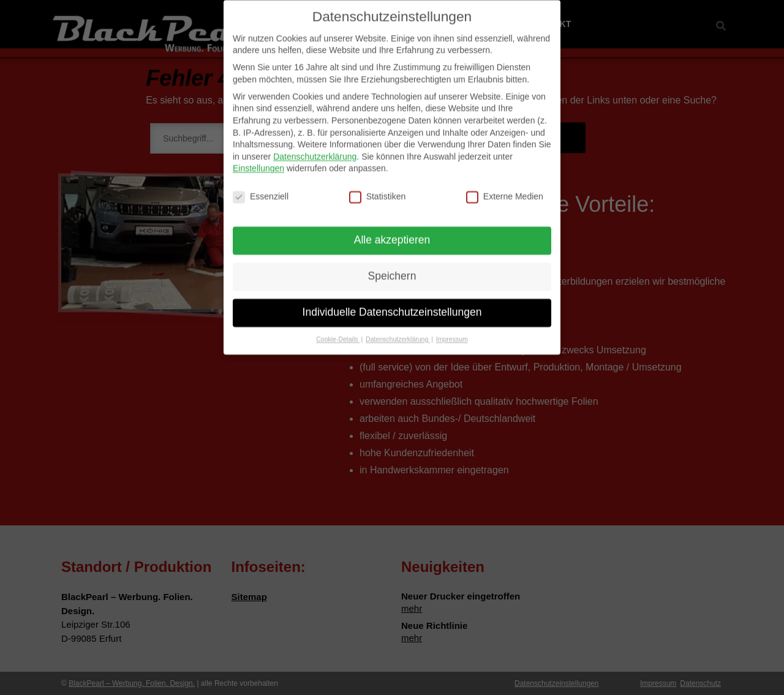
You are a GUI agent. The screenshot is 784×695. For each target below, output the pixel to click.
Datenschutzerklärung (315, 148)
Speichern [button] (392, 268)
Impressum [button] (452, 331)
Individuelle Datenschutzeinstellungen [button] (392, 304)
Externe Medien (505, 188)
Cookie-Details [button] (338, 331)
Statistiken (378, 188)
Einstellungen (258, 160)
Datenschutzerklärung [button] (398, 331)
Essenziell (261, 188)
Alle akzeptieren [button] (392, 231)
